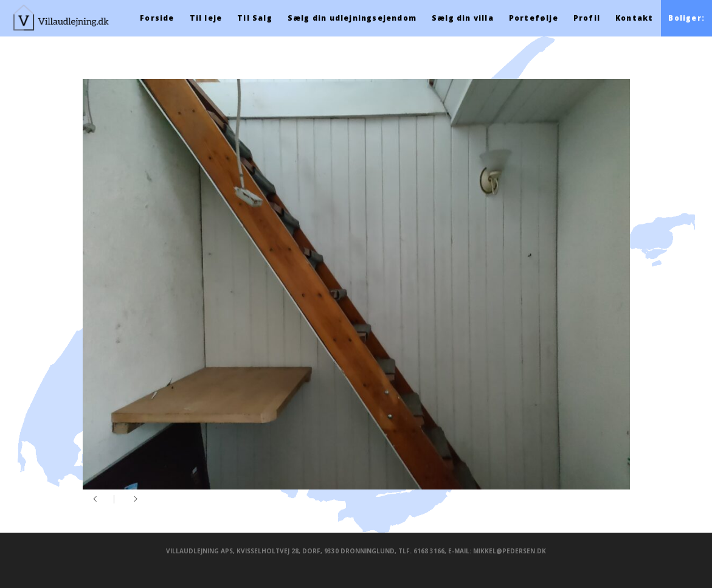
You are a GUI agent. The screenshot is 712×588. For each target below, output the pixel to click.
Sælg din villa (463, 18)
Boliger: (686, 18)
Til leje (206, 18)
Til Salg (255, 18)
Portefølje (534, 18)
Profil (587, 18)
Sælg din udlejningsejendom (352, 18)
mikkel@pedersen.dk (510, 551)
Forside (157, 18)
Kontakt (634, 18)
